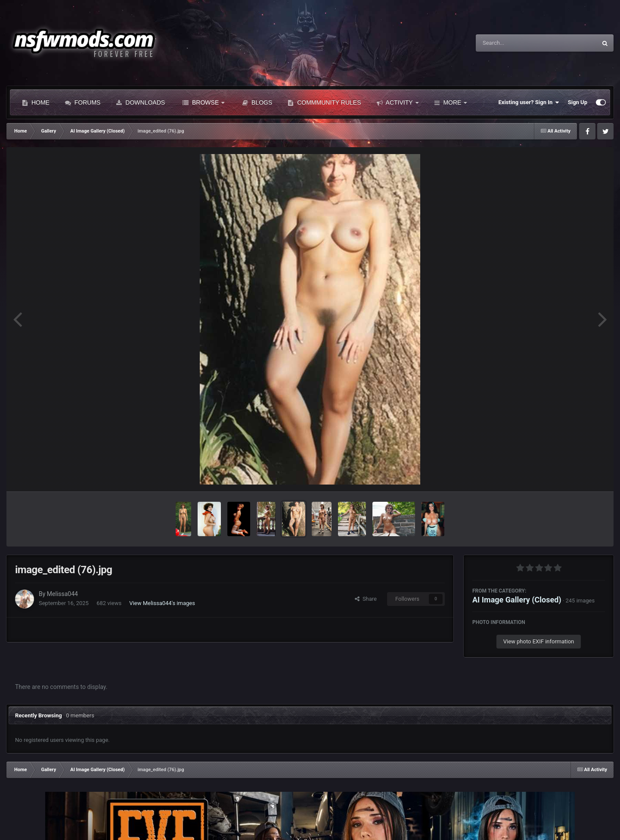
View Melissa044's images (162, 603)
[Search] (515, 43)
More (451, 102)
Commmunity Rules (324, 102)
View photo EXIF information (539, 641)
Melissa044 (62, 594)
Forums (83, 102)
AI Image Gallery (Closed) (517, 600)
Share (366, 599)
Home (36, 102)
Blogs (257, 102)
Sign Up (578, 102)
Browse (203, 102)
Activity (398, 102)
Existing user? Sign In (529, 102)
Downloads (140, 102)
